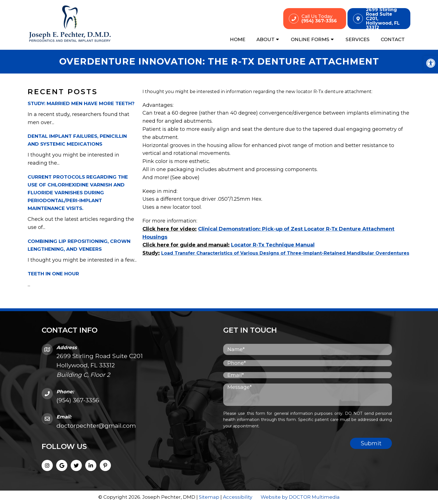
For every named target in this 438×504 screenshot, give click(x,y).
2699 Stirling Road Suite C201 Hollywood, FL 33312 (100, 365)
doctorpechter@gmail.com (96, 426)
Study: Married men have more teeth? (81, 103)
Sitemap (209, 497)
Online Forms (310, 39)
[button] (431, 63)
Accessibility (238, 497)
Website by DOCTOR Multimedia (300, 497)
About (266, 39)
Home (238, 39)
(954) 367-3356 (78, 400)
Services (358, 39)
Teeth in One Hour (53, 274)
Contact (393, 39)
